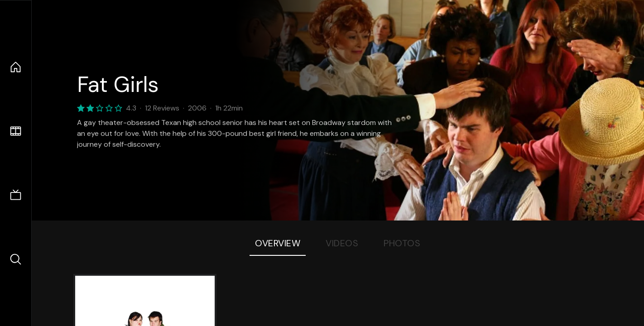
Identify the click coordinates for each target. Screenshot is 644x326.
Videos (342, 243)
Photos (402, 243)
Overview (278, 243)
